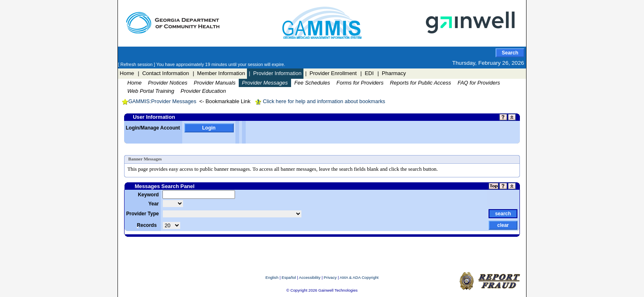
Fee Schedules (312, 83)
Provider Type (142, 214)
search (503, 214)
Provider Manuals (215, 83)
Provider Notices (168, 83)
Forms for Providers (360, 83)
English (272, 277)
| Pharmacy (391, 73)
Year (154, 204)
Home (127, 73)
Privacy (330, 277)
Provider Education (203, 91)
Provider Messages (265, 83)
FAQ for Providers (479, 83)
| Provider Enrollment (331, 73)
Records (147, 225)
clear (503, 225)
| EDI (367, 73)
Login (209, 128)
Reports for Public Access (421, 83)
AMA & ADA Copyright (359, 277)
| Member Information (219, 73)
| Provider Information (275, 73)
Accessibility (310, 277)
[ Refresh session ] (137, 64)
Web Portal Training (151, 91)
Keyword (148, 195)
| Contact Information (163, 73)
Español (289, 277)
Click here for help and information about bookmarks (320, 101)
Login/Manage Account (153, 128)
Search (510, 53)
